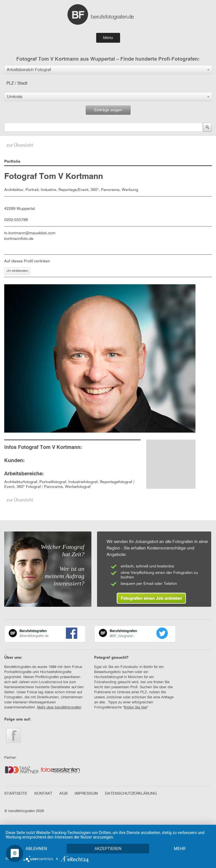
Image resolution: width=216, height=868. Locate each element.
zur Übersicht (20, 146)
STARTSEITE (16, 794)
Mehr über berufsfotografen (59, 707)
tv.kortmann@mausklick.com (30, 233)
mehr (180, 849)
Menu (108, 38)
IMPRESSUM (86, 794)
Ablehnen (36, 849)
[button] (108, 70)
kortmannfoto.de (19, 239)
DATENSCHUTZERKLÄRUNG (131, 794)
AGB (63, 794)
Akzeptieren (108, 849)
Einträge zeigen (108, 110)
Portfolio (12, 162)
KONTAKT (43, 794)
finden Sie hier (136, 707)
